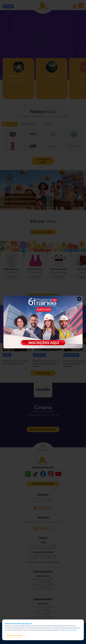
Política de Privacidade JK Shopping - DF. (19, 624)
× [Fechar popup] (79, 299)
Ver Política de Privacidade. (68, 630)
